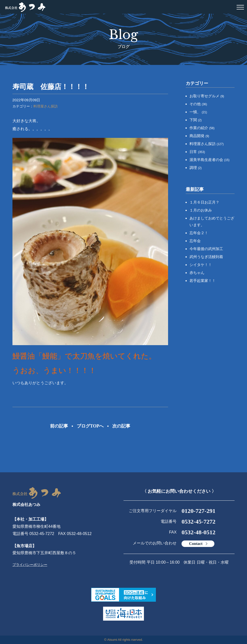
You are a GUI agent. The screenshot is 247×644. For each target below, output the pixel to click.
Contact (196, 544)
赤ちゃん (197, 273)
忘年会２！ (199, 233)
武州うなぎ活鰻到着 (206, 257)
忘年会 (195, 241)
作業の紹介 (202, 128)
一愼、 (198, 112)
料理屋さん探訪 (46, 106)
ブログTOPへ (90, 426)
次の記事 (121, 426)
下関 (196, 120)
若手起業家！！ (203, 281)
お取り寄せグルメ (207, 96)
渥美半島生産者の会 (210, 160)
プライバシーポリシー (30, 565)
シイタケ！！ (201, 265)
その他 (198, 104)
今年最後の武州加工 (206, 249)
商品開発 (199, 136)
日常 (197, 152)
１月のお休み (201, 210)
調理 (196, 168)
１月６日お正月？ (204, 202)
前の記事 (59, 426)
